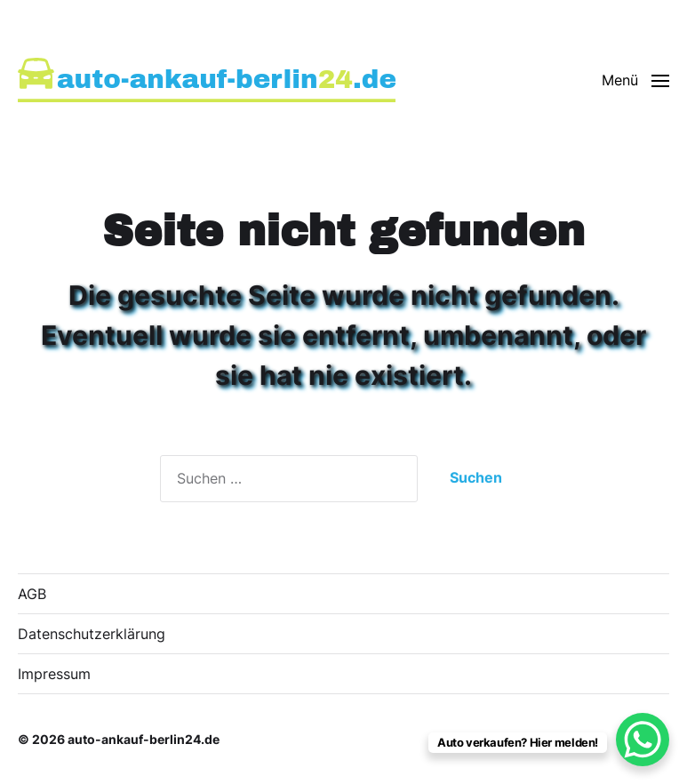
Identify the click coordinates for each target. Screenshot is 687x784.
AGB (32, 594)
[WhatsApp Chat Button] (643, 740)
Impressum (54, 674)
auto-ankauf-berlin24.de (144, 739)
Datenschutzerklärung (92, 634)
